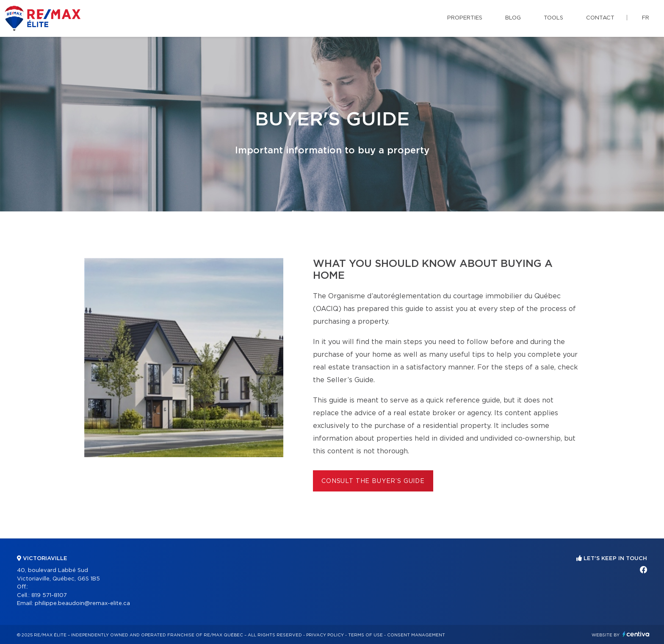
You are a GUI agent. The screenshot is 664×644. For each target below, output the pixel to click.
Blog (513, 18)
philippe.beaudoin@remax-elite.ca (82, 604)
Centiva (636, 634)
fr (646, 18)
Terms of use (365, 635)
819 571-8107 (49, 595)
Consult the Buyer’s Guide (373, 481)
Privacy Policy (325, 635)
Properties (465, 18)
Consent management (416, 635)
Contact (600, 18)
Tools (553, 18)
